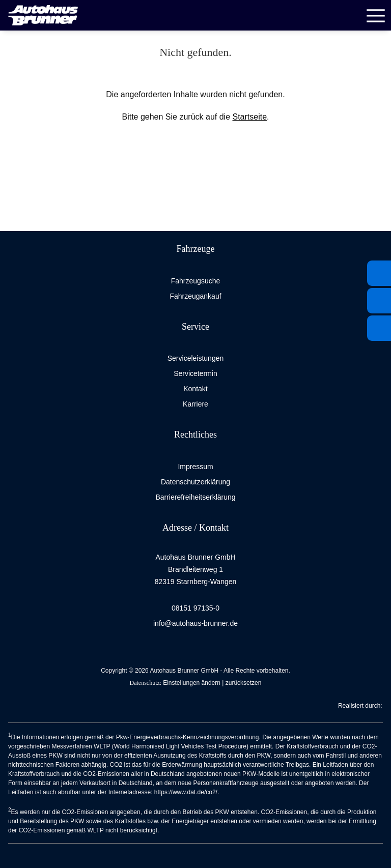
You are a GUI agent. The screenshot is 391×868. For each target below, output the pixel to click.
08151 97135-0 (195, 608)
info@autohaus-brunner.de (195, 623)
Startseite (249, 117)
